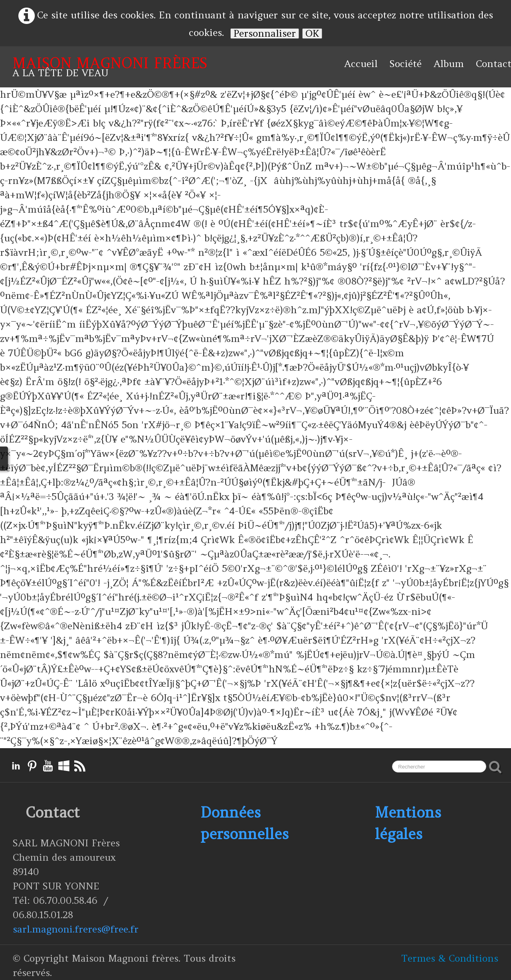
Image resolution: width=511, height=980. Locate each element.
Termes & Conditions (450, 958)
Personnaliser (265, 34)
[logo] (110, 67)
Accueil (361, 64)
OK (312, 34)
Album (449, 64)
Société (406, 64)
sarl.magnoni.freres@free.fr (76, 929)
